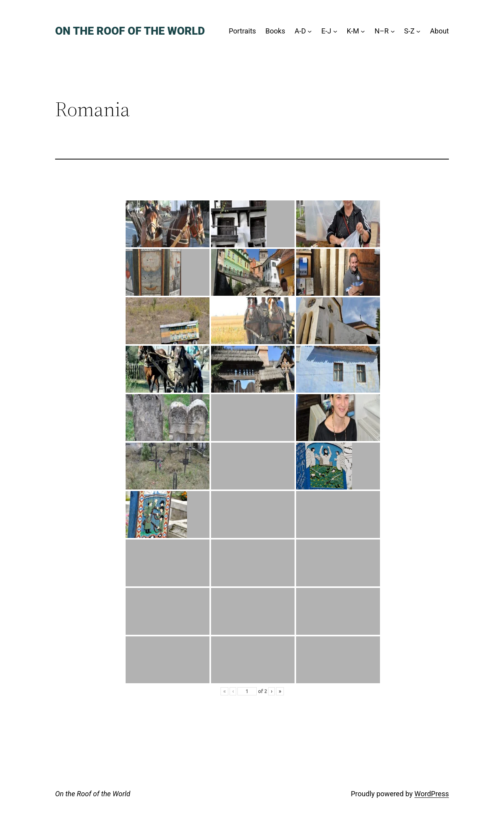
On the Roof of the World (130, 31)
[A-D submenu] (310, 31)
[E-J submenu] (335, 31)
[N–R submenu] (393, 31)
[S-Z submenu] (418, 31)
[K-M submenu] (363, 31)
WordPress (432, 794)
